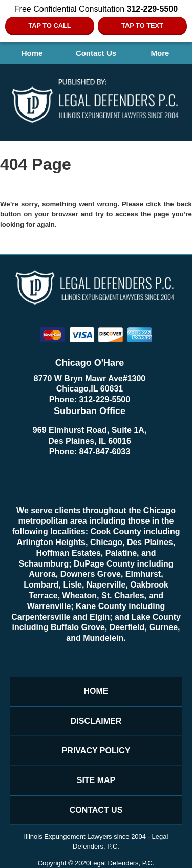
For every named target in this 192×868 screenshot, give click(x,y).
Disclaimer (96, 721)
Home (32, 53)
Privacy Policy (96, 751)
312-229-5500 (105, 399)
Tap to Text (142, 25)
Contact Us (96, 53)
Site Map (96, 780)
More (160, 53)
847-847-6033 (105, 452)
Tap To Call (49, 25)
